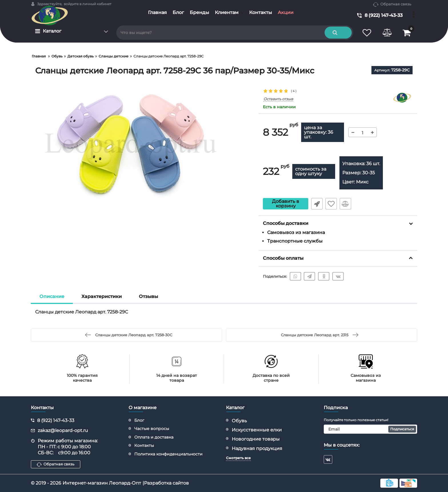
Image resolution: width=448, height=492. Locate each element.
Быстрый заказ (317, 204)
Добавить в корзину (286, 204)
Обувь (239, 421)
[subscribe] (371, 429)
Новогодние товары (256, 439)
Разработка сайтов (166, 483)
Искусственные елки (257, 430)
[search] (235, 33)
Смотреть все (238, 458)
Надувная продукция (257, 448)
